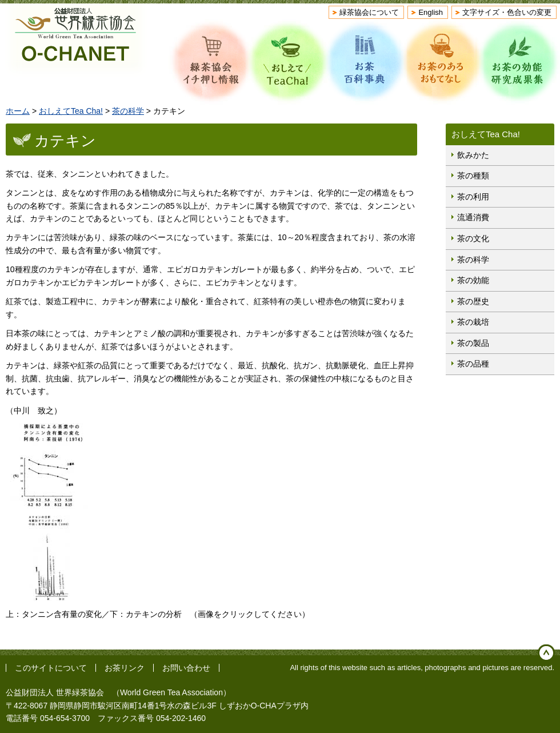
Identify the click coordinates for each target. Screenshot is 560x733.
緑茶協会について (369, 12)
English (431, 12)
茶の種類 (473, 176)
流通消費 (473, 217)
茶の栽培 (473, 322)
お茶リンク (125, 668)
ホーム (18, 111)
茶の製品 (473, 343)
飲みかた (473, 155)
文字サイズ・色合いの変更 (507, 12)
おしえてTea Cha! (71, 111)
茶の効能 (473, 280)
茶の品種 (473, 364)
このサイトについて (51, 668)
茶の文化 (473, 238)
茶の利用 (473, 197)
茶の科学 (128, 111)
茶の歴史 (473, 301)
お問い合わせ (186, 668)
